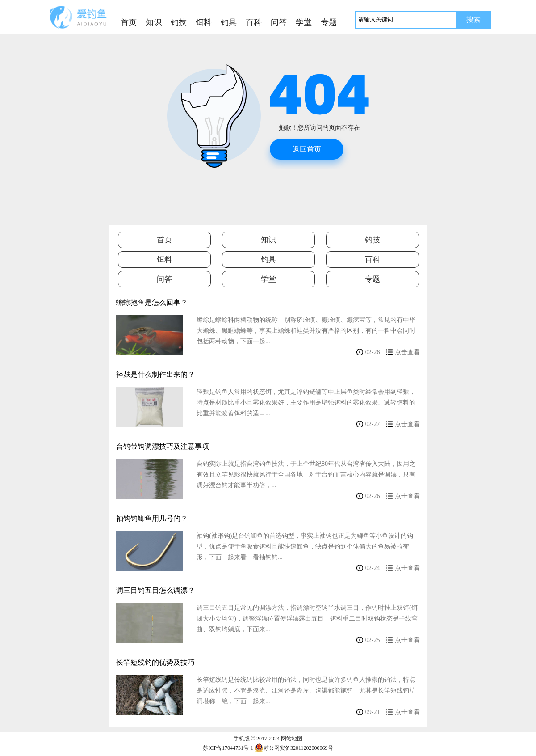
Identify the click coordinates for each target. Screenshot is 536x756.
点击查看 (407, 352)
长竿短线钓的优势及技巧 (155, 662)
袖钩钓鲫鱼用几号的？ (152, 518)
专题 (373, 279)
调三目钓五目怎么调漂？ (155, 590)
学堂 (268, 279)
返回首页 (307, 149)
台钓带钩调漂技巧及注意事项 (163, 446)
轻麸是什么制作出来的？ (155, 374)
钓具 (268, 260)
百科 (373, 260)
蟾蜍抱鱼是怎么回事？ (152, 302)
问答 (164, 279)
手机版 (242, 739)
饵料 (164, 260)
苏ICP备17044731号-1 (228, 748)
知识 (268, 240)
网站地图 (292, 739)
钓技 (373, 240)
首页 (129, 22)
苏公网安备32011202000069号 (294, 748)
